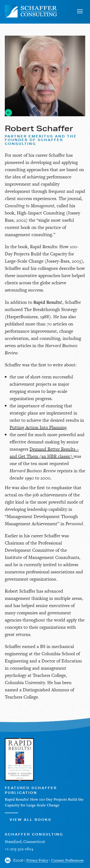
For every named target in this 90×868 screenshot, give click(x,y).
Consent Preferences (67, 860)
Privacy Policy (37, 860)
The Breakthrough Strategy (51, 309)
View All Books (28, 817)
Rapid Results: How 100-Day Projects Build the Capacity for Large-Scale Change (42, 254)
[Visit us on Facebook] (9, 860)
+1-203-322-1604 (19, 849)
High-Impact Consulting (41, 213)
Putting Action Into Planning (38, 427)
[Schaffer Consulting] (31, 11)
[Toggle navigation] (80, 11)
